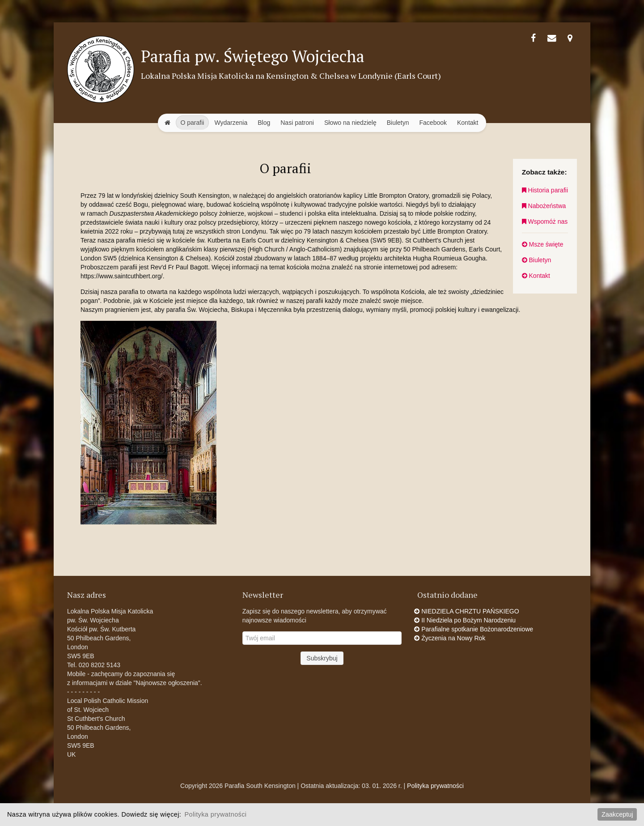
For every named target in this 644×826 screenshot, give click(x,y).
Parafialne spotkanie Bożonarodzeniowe (475, 629)
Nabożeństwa (544, 206)
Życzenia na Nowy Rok (451, 638)
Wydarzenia (231, 123)
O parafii (193, 123)
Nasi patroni (297, 123)
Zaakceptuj (617, 814)
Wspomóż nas (545, 221)
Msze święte (543, 244)
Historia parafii (545, 190)
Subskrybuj (322, 658)
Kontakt (468, 123)
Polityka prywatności (435, 786)
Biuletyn (398, 123)
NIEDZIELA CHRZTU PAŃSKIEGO (468, 611)
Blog (264, 123)
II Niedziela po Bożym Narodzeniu (466, 620)
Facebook (433, 123)
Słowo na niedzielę (350, 123)
